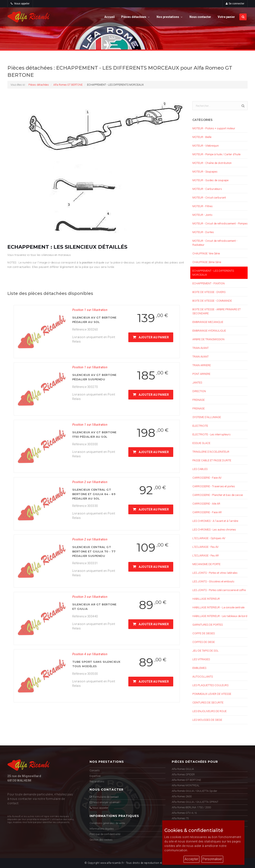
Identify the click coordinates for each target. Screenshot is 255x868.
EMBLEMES (199, 668)
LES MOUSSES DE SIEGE (207, 720)
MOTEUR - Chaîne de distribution (212, 163)
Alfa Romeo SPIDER (183, 774)
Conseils (95, 770)
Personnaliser (212, 859)
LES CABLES (200, 469)
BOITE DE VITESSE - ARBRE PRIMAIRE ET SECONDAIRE (217, 311)
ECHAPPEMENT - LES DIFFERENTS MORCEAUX (213, 273)
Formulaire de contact (104, 797)
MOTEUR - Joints (202, 215)
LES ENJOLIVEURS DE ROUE (209, 711)
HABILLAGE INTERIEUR (206, 599)
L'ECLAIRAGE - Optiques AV (209, 538)
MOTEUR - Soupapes (205, 172)
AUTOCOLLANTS (203, 677)
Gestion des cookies (101, 840)
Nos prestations (170, 17)
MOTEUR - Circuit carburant (209, 198)
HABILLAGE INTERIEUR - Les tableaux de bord (220, 616)
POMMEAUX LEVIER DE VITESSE (212, 694)
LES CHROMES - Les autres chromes (214, 530)
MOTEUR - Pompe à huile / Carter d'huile (216, 154)
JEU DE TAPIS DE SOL (205, 651)
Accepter (191, 859)
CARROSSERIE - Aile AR (206, 504)
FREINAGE (199, 400)
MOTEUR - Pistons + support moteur (214, 128)
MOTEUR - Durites (203, 232)
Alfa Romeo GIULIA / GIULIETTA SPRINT (195, 802)
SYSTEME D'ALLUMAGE (207, 417)
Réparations (97, 781)
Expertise (95, 776)
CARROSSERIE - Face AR (207, 512)
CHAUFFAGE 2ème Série (207, 262)
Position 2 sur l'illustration (90, 482)
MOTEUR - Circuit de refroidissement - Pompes (220, 223)
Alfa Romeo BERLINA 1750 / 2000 (191, 807)
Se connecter (236, 4)
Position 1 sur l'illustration (90, 310)
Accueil (109, 17)
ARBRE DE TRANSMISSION (208, 339)
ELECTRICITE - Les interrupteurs (211, 434)
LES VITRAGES (201, 659)
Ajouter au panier (151, 337)
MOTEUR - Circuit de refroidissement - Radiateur (215, 243)
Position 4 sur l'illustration (90, 654)
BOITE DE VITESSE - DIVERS (209, 292)
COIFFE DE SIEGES (204, 633)
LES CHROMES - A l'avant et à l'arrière (215, 521)
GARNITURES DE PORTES (208, 625)
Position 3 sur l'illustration (90, 597)
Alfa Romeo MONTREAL (186, 785)
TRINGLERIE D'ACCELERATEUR (211, 452)
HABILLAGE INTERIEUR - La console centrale (218, 607)
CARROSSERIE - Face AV (207, 478)
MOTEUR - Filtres (203, 206)
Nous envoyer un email (104, 802)
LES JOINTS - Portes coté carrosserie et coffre (219, 590)
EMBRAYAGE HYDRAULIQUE (209, 331)
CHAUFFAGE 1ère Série (206, 253)
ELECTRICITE (200, 426)
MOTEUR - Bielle (202, 137)
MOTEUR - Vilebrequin (206, 146)
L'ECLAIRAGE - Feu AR (206, 555)
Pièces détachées (136, 17)
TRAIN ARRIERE (202, 365)
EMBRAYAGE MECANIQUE (208, 322)
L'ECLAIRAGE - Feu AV (205, 547)
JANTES (197, 383)
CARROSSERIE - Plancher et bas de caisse (218, 495)
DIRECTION (199, 391)
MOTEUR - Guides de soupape (210, 180)
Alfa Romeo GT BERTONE (68, 85)
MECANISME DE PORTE (206, 564)
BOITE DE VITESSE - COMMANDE (212, 301)
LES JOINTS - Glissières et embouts (213, 581)
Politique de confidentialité (105, 834)
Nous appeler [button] (20, 4)
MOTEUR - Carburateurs (207, 189)
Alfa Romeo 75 (180, 818)
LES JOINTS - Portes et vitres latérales (215, 573)
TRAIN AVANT (201, 348)
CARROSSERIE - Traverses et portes (214, 486)
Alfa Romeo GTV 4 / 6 (184, 813)
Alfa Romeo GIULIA (183, 769)
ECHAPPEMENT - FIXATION (209, 283)
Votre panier (226, 17)
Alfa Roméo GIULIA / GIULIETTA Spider (195, 791)
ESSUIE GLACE (201, 443)
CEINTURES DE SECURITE (208, 703)
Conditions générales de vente (107, 823)
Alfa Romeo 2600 (182, 796)
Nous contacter (200, 17)
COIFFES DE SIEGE (204, 642)
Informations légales (102, 829)
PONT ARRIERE (201, 374)
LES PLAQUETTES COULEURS (210, 685)
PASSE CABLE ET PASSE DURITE (212, 460)
